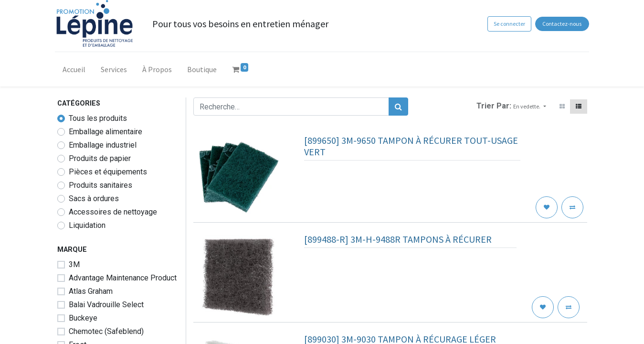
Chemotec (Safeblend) (106, 331)
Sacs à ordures (94, 199)
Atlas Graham (91, 291)
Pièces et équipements (108, 172)
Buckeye (83, 318)
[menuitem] (76, 71)
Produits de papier (100, 158)
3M (74, 264)
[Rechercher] (398, 107)
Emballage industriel (103, 145)
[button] (529, 107)
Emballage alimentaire (106, 132)
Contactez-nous (560, 24)
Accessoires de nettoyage (113, 212)
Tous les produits (98, 118)
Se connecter (507, 24)
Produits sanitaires (100, 185)
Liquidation (87, 225)
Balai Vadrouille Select (106, 305)
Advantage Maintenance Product (123, 278)
